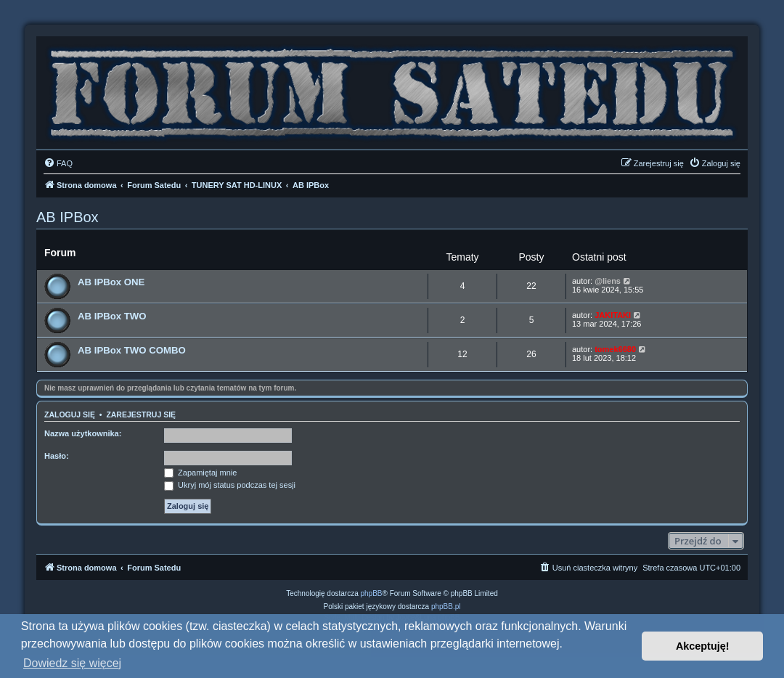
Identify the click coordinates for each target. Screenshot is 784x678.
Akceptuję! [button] (703, 646)
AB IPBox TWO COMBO (132, 350)
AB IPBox (68, 217)
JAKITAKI (613, 315)
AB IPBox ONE (111, 282)
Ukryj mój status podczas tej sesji (230, 485)
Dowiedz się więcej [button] (72, 663)
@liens (608, 281)
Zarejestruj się (141, 414)
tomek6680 (615, 349)
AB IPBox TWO (112, 316)
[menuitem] (58, 163)
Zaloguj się (70, 414)
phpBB (372, 593)
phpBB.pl (446, 606)
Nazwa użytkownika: (83, 433)
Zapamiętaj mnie (200, 473)
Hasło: (57, 456)
